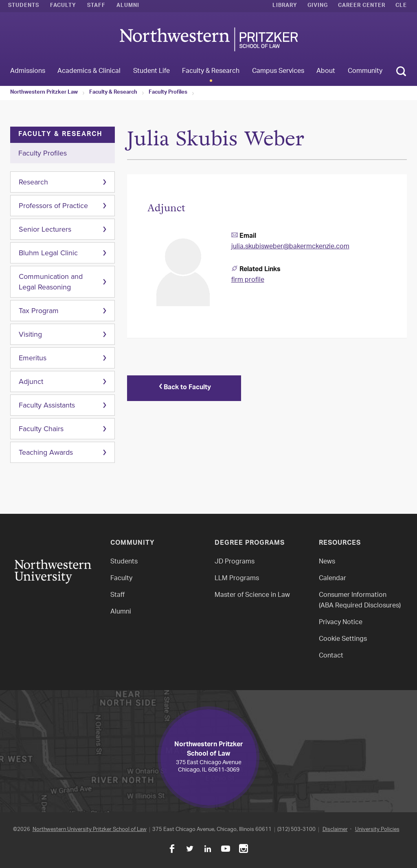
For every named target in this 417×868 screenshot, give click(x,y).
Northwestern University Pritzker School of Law (90, 830)
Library (285, 6)
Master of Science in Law (252, 595)
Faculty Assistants (47, 405)
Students (24, 6)
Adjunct (31, 381)
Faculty (63, 6)
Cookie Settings (343, 639)
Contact (331, 656)
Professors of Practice (53, 206)
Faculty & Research (113, 93)
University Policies (377, 830)
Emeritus (33, 358)
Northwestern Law (208, 39)
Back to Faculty (184, 388)
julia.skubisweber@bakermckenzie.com (290, 247)
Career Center (362, 6)
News (327, 562)
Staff (96, 6)
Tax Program (39, 311)
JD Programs (235, 562)
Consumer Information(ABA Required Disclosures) (360, 601)
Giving (318, 6)
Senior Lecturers (45, 229)
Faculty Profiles (168, 93)
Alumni (128, 6)
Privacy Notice (341, 623)
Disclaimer (335, 830)
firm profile (248, 280)
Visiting (30, 334)
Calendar (333, 579)
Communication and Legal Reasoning (51, 282)
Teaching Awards (46, 452)
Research (33, 182)
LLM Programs (237, 579)
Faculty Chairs (41, 429)
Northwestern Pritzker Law (44, 93)
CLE (401, 6)
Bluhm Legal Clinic (48, 253)
